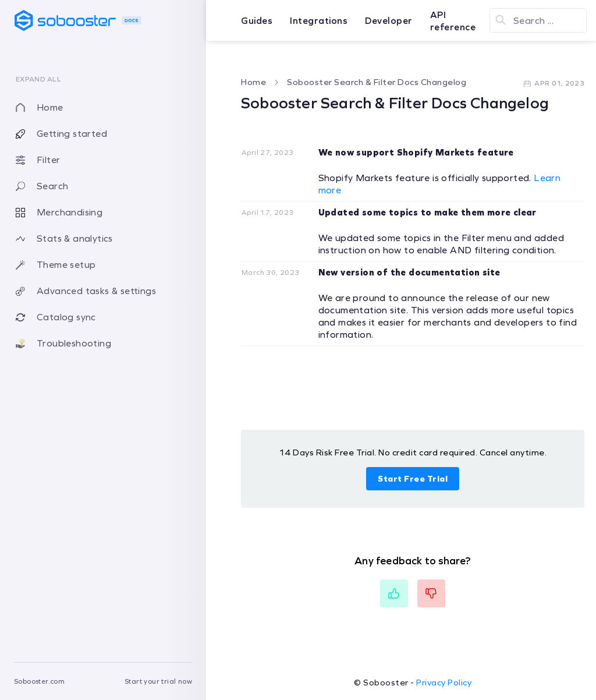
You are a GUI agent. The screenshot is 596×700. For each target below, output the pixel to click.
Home (253, 82)
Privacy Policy (444, 683)
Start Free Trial (413, 479)
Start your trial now (158, 681)
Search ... (533, 21)
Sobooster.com (39, 681)
